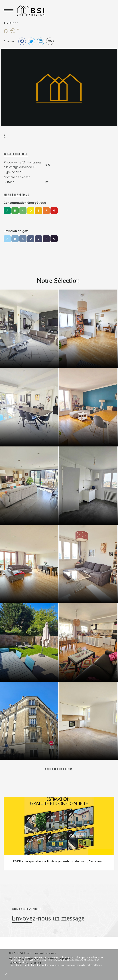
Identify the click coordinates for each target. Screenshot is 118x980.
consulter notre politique (89, 965)
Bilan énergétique (16, 195)
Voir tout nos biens (59, 769)
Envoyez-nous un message (48, 918)
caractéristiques (16, 154)
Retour (11, 42)
